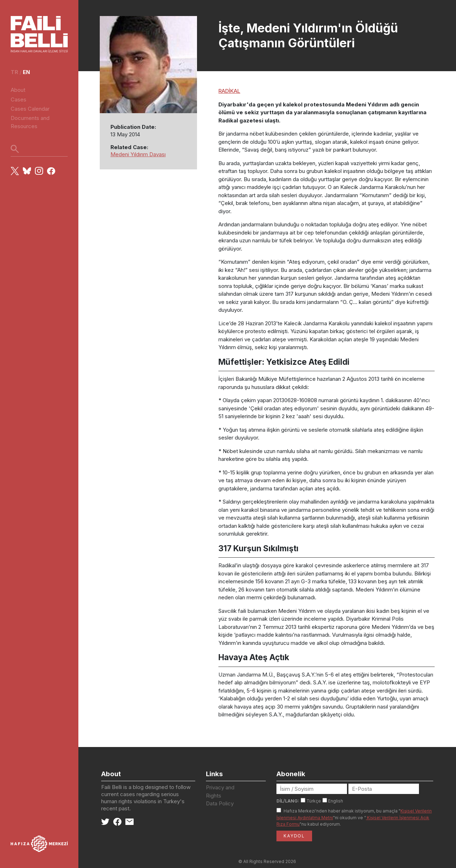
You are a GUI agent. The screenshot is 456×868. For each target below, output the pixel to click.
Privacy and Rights (220, 791)
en (26, 72)
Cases (19, 99)
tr (14, 72)
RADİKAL (229, 91)
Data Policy (220, 803)
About (18, 90)
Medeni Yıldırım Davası (138, 154)
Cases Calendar (30, 109)
